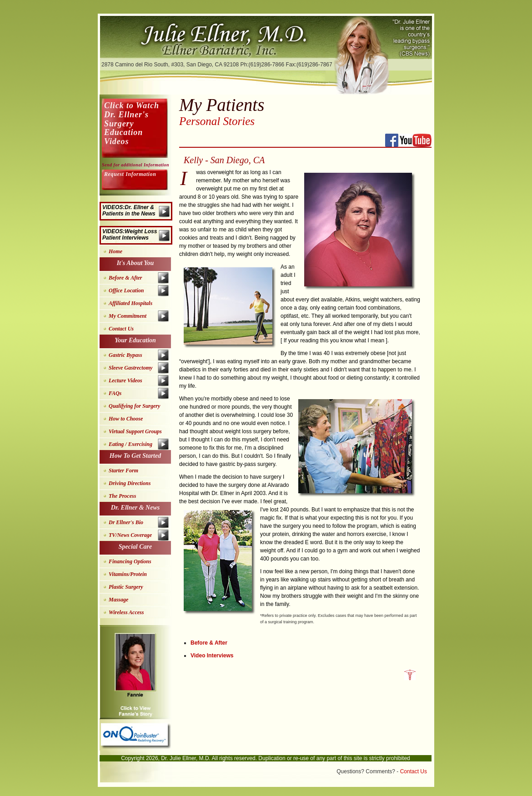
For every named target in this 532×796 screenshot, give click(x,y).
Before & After (209, 643)
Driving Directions (130, 483)
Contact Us (121, 329)
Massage (118, 600)
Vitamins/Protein (128, 574)
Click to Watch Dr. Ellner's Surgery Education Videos (132, 123)
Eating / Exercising (130, 444)
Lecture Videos (125, 380)
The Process (122, 496)
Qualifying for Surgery (134, 406)
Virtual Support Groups (135, 431)
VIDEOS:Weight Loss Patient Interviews (130, 235)
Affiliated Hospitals (130, 303)
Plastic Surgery (126, 587)
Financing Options (130, 561)
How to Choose (126, 419)
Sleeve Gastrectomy (130, 368)
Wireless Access (126, 612)
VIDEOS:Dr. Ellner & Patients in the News (129, 210)
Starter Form (123, 471)
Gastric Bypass (125, 355)
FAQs (115, 393)
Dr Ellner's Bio (126, 522)
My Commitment (128, 316)
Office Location (126, 290)
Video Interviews (212, 656)
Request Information (130, 174)
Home (115, 251)
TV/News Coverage (130, 535)
